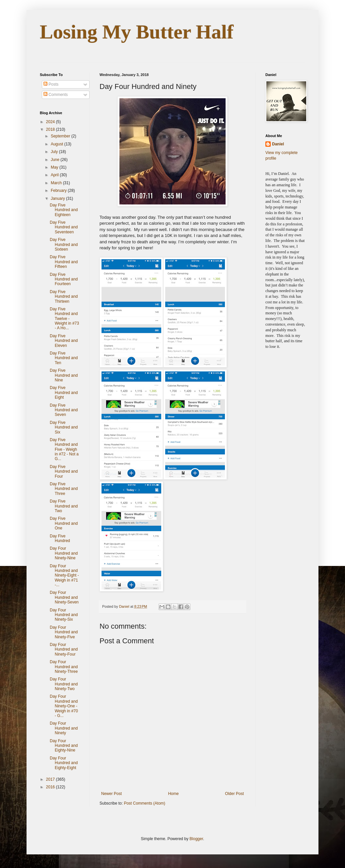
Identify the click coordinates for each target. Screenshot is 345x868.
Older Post (234, 794)
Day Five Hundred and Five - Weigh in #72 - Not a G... (64, 449)
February (59, 191)
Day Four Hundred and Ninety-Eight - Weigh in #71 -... (64, 576)
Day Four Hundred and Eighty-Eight (64, 763)
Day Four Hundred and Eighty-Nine (64, 746)
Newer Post (111, 794)
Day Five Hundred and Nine (64, 375)
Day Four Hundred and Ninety (64, 728)
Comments (56, 95)
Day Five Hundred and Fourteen (64, 279)
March (57, 183)
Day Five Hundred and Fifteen (64, 262)
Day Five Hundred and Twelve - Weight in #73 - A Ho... (64, 319)
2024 (51, 122)
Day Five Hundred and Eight (64, 393)
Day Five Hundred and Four (64, 472)
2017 (51, 779)
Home (173, 794)
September (61, 136)
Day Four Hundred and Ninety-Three (64, 667)
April (55, 175)
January (58, 198)
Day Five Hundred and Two (64, 506)
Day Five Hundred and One (64, 523)
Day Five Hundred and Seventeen (64, 227)
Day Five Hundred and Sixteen (64, 244)
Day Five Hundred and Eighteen (64, 210)
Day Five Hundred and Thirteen (64, 297)
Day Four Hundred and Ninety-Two (64, 684)
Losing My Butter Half (137, 32)
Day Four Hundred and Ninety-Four (64, 649)
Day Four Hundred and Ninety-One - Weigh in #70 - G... (64, 706)
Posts (51, 84)
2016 (51, 787)
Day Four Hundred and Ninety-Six (64, 615)
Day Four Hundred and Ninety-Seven (64, 597)
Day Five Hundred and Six (64, 427)
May (55, 167)
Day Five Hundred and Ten (64, 358)
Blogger (196, 839)
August (58, 144)
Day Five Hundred (60, 538)
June (56, 160)
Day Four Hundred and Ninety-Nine (64, 553)
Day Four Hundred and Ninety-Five (64, 632)
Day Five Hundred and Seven (64, 410)
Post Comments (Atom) (144, 803)
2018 (51, 129)
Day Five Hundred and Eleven (64, 341)
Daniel (278, 144)
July (55, 152)
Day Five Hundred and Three (64, 489)
